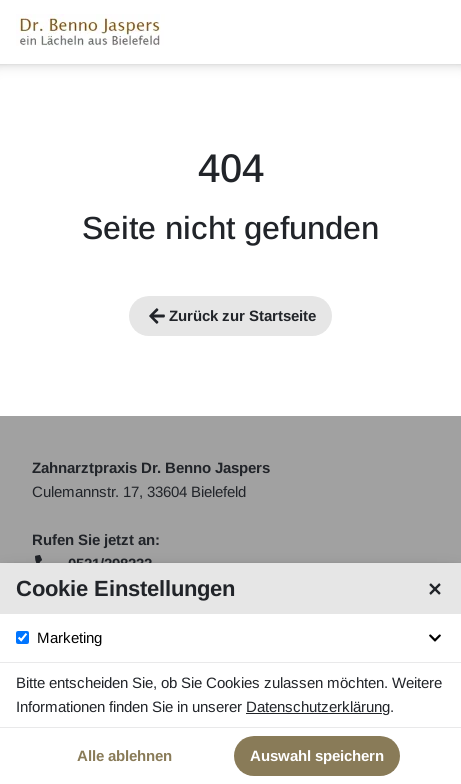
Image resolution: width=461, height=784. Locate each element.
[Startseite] (90, 32)
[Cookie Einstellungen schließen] (435, 589)
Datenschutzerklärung (318, 706)
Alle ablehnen (124, 755)
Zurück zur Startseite (230, 316)
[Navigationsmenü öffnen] (429, 32)
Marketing (242, 638)
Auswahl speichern (317, 755)
